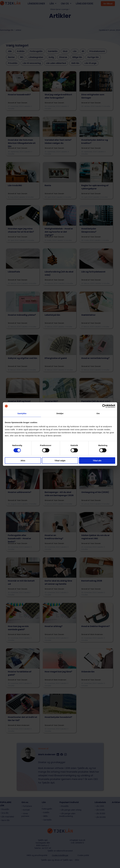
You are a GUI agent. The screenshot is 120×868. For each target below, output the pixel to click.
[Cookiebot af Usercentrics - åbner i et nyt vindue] (104, 406)
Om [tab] (98, 413)
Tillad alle (97, 460)
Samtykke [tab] (22, 413)
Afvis (23, 460)
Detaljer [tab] (60, 413)
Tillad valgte (60, 460)
